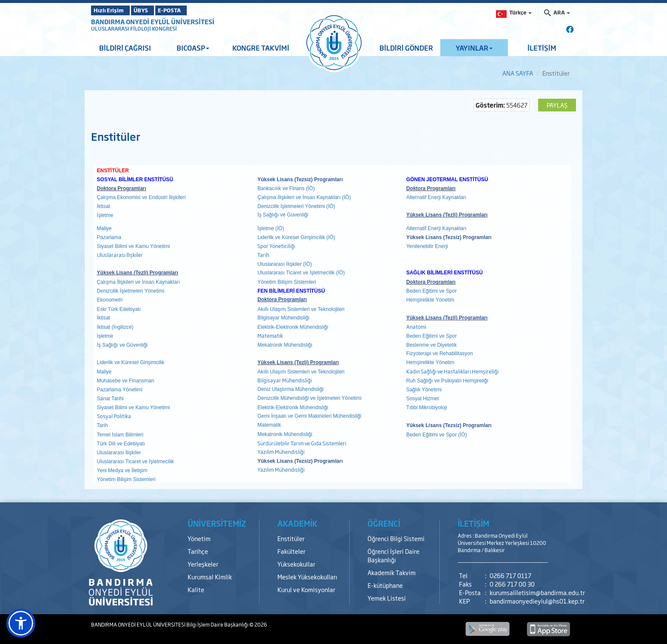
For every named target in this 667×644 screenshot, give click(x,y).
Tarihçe (198, 551)
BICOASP (193, 48)
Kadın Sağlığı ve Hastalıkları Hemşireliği (452, 371)
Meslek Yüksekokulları (307, 577)
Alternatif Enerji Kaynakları (436, 197)
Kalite (196, 589)
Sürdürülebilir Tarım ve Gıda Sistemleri (302, 443)
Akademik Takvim (392, 572)
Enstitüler (291, 538)
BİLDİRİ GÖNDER (406, 48)
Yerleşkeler (203, 564)
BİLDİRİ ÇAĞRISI (125, 48)
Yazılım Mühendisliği (281, 452)
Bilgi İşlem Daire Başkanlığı (218, 624)
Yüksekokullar (296, 564)
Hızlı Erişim (112, 10)
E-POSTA (193, 10)
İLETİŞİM (542, 48)
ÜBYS (154, 10)
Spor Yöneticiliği (276, 246)
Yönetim (199, 538)
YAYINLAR (474, 48)
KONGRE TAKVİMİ (261, 48)
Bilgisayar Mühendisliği (285, 380)
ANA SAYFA (518, 73)
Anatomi (416, 327)
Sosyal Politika (114, 416)
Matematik (271, 336)
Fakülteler (291, 551)
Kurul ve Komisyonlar (306, 589)
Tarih (263, 255)
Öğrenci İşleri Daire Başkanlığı (393, 555)
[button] (21, 623)
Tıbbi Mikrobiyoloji (427, 407)
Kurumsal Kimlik (210, 577)
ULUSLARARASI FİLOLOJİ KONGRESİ (134, 28)
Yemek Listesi (387, 598)
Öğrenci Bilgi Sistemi (396, 538)
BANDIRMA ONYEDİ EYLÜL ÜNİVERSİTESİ (153, 21)
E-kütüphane (385, 585)
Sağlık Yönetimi (424, 390)
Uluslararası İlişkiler (120, 255)
